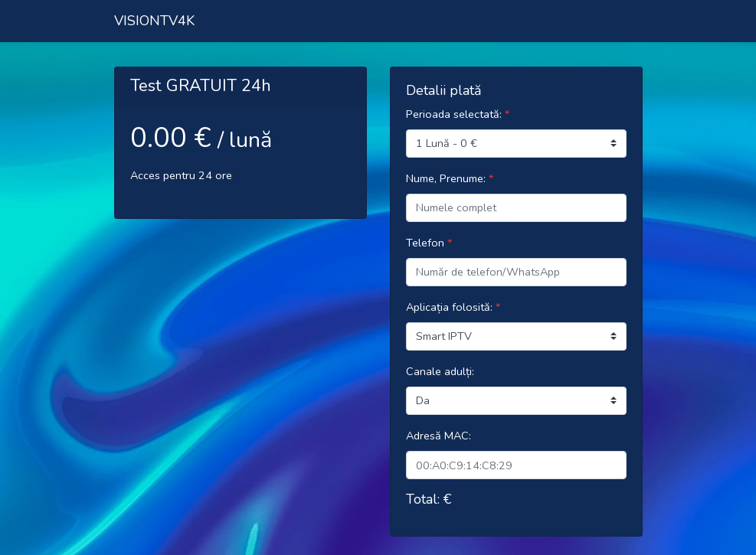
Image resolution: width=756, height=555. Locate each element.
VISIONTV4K (154, 21)
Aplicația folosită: (453, 307)
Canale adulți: (440, 371)
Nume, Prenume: (450, 178)
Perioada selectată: (458, 114)
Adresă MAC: (439, 436)
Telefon (429, 243)
